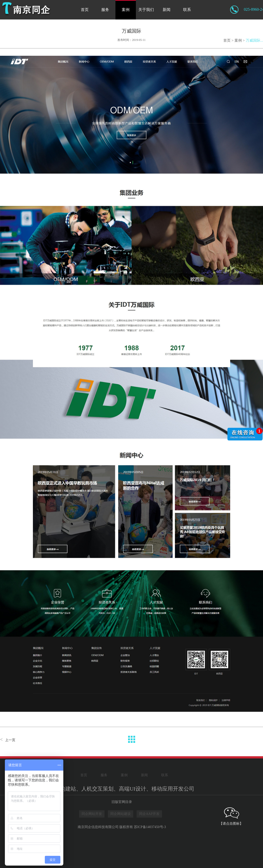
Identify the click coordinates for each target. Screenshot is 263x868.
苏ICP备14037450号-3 (150, 827)
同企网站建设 (121, 814)
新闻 (167, 10)
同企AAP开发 (149, 814)
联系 (187, 10)
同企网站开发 (92, 814)
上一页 (10, 740)
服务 (105, 10)
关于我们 (146, 10)
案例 (126, 10)
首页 (85, 10)
